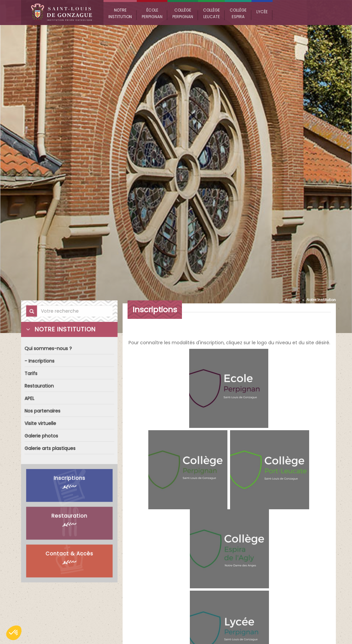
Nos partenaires (43, 411)
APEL (30, 399)
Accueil (292, 300)
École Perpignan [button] (152, 13)
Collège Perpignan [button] (183, 13)
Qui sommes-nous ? (48, 350)
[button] (14, 633)
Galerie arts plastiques (50, 448)
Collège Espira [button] (238, 13)
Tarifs (31, 375)
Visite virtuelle (41, 424)
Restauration (39, 387)
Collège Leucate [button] (211, 13)
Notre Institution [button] (120, 13)
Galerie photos (42, 436)
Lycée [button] (262, 12)
